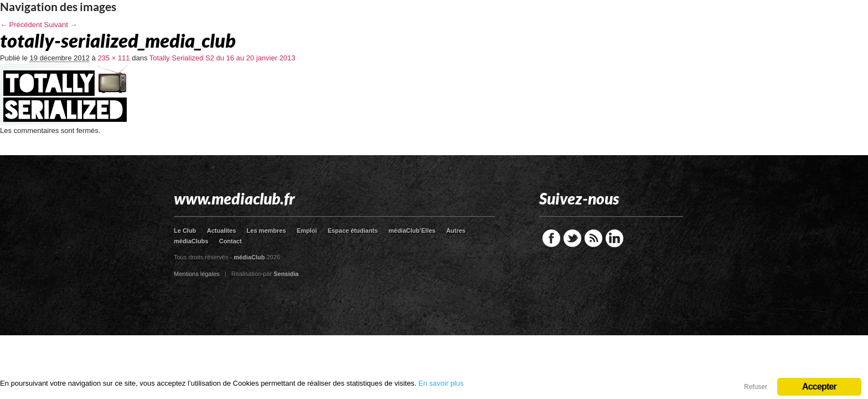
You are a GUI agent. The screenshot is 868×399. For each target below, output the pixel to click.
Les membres (267, 231)
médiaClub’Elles (412, 231)
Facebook (551, 238)
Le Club (185, 231)
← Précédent (21, 25)
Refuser (756, 387)
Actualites (222, 231)
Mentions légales (197, 274)
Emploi (307, 231)
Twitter (572, 238)
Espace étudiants (353, 231)
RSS (593, 238)
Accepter (819, 387)
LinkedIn (614, 238)
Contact (231, 241)
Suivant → (61, 25)
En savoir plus (441, 383)
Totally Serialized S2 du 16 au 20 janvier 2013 (223, 58)
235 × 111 (113, 58)
